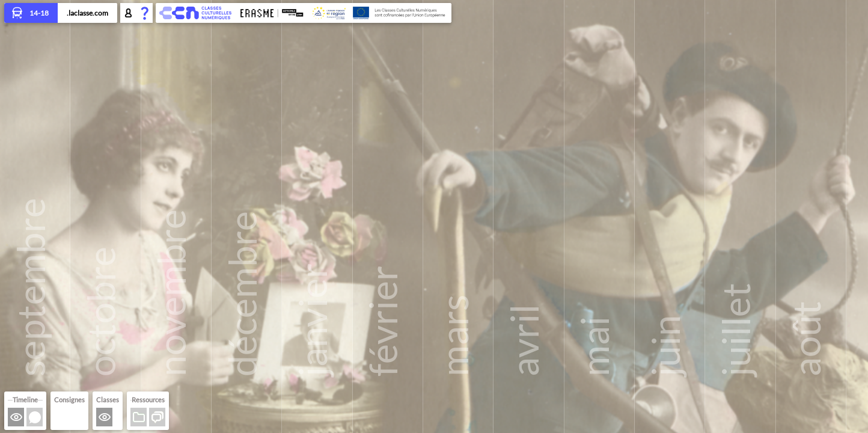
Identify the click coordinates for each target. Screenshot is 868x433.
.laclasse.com (87, 13)
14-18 (31, 14)
